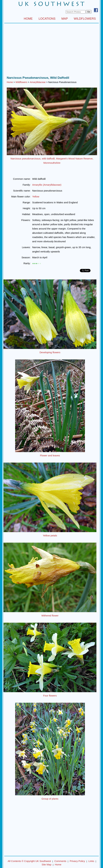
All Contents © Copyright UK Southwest (29, 861)
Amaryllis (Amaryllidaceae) (47, 185)
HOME (28, 19)
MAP (65, 19)
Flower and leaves (50, 455)
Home (10, 82)
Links (91, 861)
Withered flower (50, 616)
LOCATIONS (47, 19)
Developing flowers (50, 352)
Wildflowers (21, 82)
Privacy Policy (77, 861)
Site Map (47, 864)
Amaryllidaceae (38, 82)
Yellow (36, 196)
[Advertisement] (51, 50)
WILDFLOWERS (85, 19)
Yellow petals (50, 535)
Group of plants (50, 799)
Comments (60, 861)
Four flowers (50, 696)
